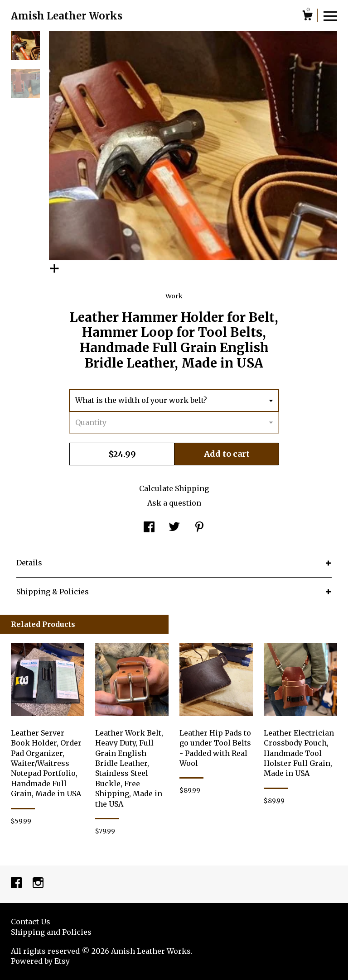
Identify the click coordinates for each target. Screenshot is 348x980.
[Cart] (307, 17)
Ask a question (174, 503)
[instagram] (38, 884)
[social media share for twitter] (174, 528)
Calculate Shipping (174, 488)
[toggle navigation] (330, 15)
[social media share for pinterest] (199, 528)
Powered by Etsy (40, 961)
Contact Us (31, 922)
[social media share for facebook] (149, 528)
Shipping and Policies (51, 932)
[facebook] (17, 884)
